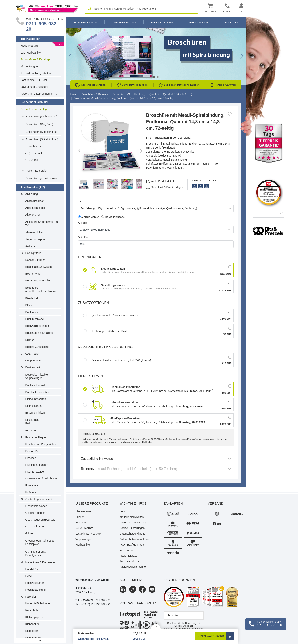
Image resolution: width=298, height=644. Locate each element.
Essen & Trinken (35, 413)
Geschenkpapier (35, 513)
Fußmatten (32, 492)
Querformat (35, 153)
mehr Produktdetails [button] (163, 181)
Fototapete (32, 485)
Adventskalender (35, 208)
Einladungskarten (36, 399)
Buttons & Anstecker (37, 347)
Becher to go (33, 274)
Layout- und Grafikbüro (34, 87)
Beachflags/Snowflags (39, 267)
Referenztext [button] (156, 469)
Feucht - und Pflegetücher (41, 444)
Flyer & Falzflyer (35, 472)
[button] (210, 9)
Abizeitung (32, 194)
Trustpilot (173, 615)
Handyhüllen (33, 569)
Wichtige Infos (133, 504)
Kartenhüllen (33, 610)
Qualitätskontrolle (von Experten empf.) (110, 316)
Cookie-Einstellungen (132, 528)
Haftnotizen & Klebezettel (40, 562)
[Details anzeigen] (156, 626)
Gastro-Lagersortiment (39, 499)
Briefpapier (32, 312)
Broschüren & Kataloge (36, 59)
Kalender (31, 597)
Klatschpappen (34, 617)
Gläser (29, 533)
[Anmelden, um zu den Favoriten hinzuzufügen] (230, 114)
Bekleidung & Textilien (38, 280)
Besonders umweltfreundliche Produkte (42, 289)
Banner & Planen (36, 260)
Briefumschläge (35, 319)
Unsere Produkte (92, 504)
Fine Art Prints (34, 451)
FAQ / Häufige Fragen (132, 545)
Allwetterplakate (35, 233)
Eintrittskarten (34, 406)
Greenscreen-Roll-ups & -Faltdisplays (41, 542)
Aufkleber (31, 246)
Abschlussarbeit (35, 201)
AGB (122, 511)
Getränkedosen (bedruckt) (41, 520)
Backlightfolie (33, 253)
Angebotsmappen (36, 239)
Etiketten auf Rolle (33, 422)
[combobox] (141, 9)
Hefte (29, 576)
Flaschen (31, 458)
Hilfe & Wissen (163, 22)
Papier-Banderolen (37, 171)
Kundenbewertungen (189, 629)
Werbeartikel (83, 545)
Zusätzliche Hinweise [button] (156, 459)
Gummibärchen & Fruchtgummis (36, 553)
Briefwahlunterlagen (37, 326)
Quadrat (33, 160)
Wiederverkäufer (129, 561)
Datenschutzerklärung (132, 534)
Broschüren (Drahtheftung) (42, 117)
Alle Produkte (85, 22)
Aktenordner (33, 215)
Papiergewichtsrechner (133, 567)
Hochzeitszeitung (36, 590)
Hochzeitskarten (35, 583)
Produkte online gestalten (36, 73)
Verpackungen (29, 66)
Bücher (30, 340)
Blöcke (29, 305)
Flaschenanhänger (36, 465)
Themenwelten (124, 22)
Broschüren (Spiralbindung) (42, 139)
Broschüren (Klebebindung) (42, 132)
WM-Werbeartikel (31, 53)
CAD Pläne (32, 354)
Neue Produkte (30, 46)
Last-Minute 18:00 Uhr (34, 80)
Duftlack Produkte (36, 385)
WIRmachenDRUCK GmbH (92, 580)
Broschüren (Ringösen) (40, 124)
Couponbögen (34, 360)
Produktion (199, 22)
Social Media (131, 580)
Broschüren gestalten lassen (43, 178)
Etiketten (31, 431)
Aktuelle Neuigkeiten (132, 517)
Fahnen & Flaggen (36, 437)
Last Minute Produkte (88, 534)
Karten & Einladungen (38, 603)
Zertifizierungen (179, 580)
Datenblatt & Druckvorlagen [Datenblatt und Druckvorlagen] (167, 187)
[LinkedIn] (123, 589)
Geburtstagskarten (36, 506)
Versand (216, 504)
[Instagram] (133, 589)
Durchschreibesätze (37, 392)
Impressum (126, 550)
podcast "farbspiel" (138, 603)
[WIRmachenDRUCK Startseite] (47, 8)
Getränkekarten (35, 527)
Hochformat (35, 146)
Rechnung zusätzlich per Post (105, 331)
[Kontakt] (227, 9)
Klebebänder (33, 624)
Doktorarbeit (33, 367)
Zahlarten (173, 504)
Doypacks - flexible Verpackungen (37, 376)
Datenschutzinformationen (135, 539)
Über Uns (231, 22)
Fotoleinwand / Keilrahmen (41, 479)
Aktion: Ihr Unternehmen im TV (39, 94)
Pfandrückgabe (128, 556)
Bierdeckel (32, 298)
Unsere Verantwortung (133, 523)
